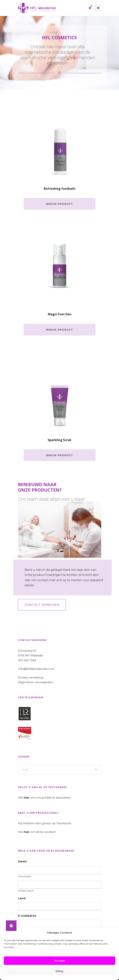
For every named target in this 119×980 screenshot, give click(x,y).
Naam (23, 861)
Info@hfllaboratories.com (36, 669)
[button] (11, 926)
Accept (60, 961)
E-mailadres (27, 916)
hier (27, 798)
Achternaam (26, 891)
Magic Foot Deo (60, 314)
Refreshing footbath (59, 189)
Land (22, 898)
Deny (59, 971)
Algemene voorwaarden (36, 682)
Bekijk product (59, 204)
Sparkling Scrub (59, 440)
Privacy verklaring (31, 677)
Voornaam (25, 876)
